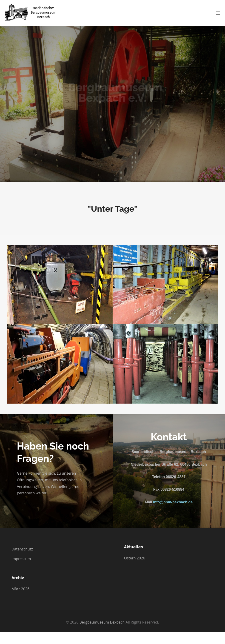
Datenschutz (22, 549)
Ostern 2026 (135, 558)
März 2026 (20, 589)
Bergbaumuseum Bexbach (102, 622)
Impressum (21, 559)
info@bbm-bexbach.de (173, 502)
